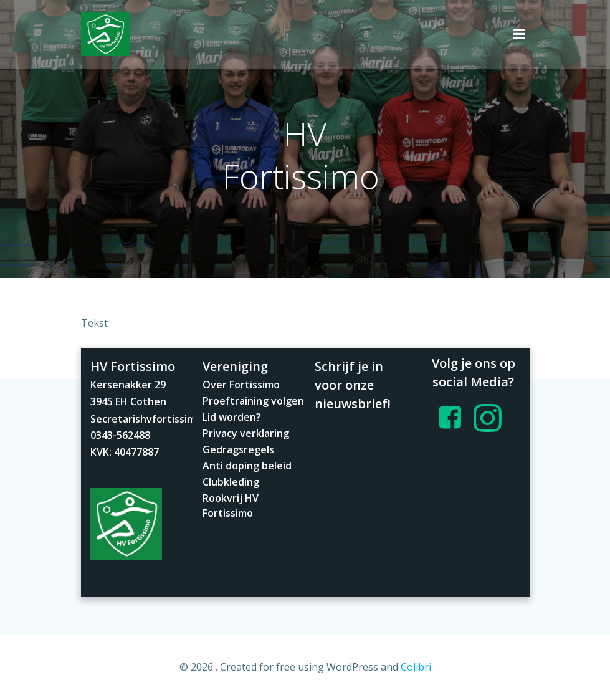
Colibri (416, 667)
